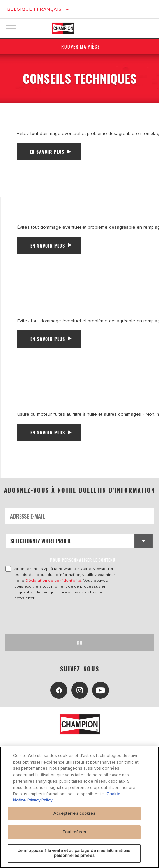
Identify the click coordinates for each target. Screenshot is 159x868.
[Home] (63, 28)
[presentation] (60, 617)
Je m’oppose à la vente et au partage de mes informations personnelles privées (74, 853)
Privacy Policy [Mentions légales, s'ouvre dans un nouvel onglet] (40, 800)
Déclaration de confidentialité (53, 581)
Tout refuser (74, 832)
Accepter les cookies (74, 813)
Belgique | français (35, 9)
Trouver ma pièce (80, 47)
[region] (79, 807)
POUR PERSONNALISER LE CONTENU (83, 560)
